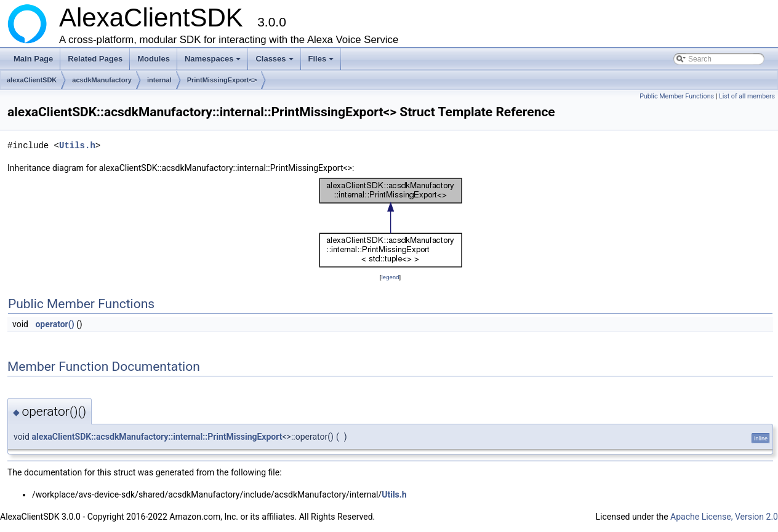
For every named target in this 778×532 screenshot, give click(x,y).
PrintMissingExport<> (222, 80)
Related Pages (95, 59)
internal (159, 80)
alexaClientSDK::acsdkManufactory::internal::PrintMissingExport (157, 437)
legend (390, 277)
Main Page (33, 59)
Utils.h (77, 145)
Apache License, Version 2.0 (724, 517)
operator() (54, 324)
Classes (275, 62)
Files (322, 62)
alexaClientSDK (32, 80)
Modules (154, 59)
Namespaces (214, 62)
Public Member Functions (677, 96)
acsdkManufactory (102, 80)
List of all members (747, 96)
